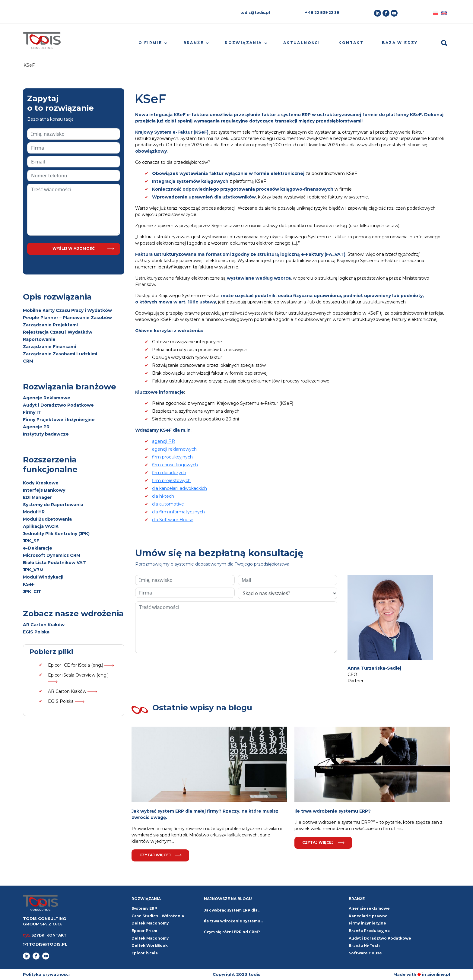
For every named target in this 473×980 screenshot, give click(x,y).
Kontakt (351, 43)
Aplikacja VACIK (41, 526)
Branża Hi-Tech (364, 945)
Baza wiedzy (400, 43)
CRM (28, 361)
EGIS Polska (36, 632)
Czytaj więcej (160, 855)
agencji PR (163, 441)
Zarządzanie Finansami (49, 347)
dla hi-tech (163, 496)
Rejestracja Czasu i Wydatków (58, 332)
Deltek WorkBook (150, 945)
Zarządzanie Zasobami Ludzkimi (60, 354)
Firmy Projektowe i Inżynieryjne (59, 420)
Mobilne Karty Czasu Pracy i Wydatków (67, 310)
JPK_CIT (32, 591)
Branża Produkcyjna (369, 931)
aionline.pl (439, 974)
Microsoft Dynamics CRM (52, 555)
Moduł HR (34, 512)
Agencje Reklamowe (47, 398)
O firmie (150, 43)
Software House (365, 953)
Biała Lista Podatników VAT (54, 563)
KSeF (29, 584)
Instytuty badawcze (46, 434)
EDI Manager (37, 497)
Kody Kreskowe (41, 483)
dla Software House (173, 520)
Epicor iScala (145, 953)
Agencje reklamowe (369, 908)
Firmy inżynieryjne (367, 923)
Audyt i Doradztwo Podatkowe (58, 405)
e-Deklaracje (38, 548)
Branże (194, 43)
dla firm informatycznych (178, 512)
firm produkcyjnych (172, 457)
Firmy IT (32, 412)
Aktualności (302, 43)
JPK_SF (31, 541)
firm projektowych (171, 480)
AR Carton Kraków (44, 625)
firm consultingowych (175, 465)
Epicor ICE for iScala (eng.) (81, 665)
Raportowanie (39, 339)
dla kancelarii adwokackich (179, 488)
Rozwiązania (243, 43)
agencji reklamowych (174, 449)
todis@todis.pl (255, 13)
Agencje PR (36, 427)
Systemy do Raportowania (53, 505)
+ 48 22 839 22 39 (322, 13)
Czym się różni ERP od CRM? (232, 932)
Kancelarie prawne (368, 916)
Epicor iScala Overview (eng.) (78, 678)
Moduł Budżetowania (47, 519)
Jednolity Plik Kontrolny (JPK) (56, 534)
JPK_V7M (33, 570)
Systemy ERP (144, 908)
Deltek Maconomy (150, 938)
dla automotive (168, 504)
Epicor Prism (144, 931)
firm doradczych (169, 473)
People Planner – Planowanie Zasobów (67, 318)
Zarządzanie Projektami (50, 325)
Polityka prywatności (46, 974)
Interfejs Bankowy (44, 490)
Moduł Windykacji (43, 577)
